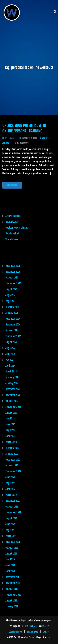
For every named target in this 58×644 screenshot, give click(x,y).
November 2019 (13, 583)
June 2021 (10, 524)
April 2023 (10, 436)
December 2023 (13, 389)
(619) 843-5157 (31, 626)
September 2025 (13, 283)
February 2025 (12, 307)
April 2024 (10, 366)
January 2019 (12, 606)
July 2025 (10, 295)
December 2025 (13, 266)
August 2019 (11, 601)
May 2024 (10, 360)
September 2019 (13, 595)
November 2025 (13, 272)
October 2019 (12, 589)
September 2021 (13, 512)
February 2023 (12, 448)
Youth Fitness (12, 239)
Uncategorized (12, 234)
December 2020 (13, 542)
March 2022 (11, 495)
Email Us (46, 626)
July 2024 (10, 348)
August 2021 (11, 518)
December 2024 (13, 319)
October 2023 (12, 401)
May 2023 (10, 430)
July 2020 (10, 559)
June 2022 (10, 477)
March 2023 (11, 442)
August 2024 (11, 342)
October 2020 (12, 548)
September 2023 (13, 407)
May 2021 (10, 530)
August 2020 (11, 554)
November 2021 (13, 501)
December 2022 (13, 460)
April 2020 (10, 571)
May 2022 (10, 483)
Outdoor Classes (16, 632)
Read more (12, 185)
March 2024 (11, 372)
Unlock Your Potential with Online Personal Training (24, 128)
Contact (46, 632)
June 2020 (10, 565)
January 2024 (12, 383)
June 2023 (10, 424)
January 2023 (12, 454)
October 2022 (12, 465)
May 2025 (10, 301)
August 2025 (11, 289)
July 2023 (10, 419)
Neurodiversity (12, 222)
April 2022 (10, 489)
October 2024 (12, 330)
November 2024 (13, 325)
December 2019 (13, 577)
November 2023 (13, 395)
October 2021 (12, 507)
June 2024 (10, 354)
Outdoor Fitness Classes (17, 228)
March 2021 (11, 536)
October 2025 (12, 278)
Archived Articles (13, 216)
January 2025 (12, 313)
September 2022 (13, 471)
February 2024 (12, 377)
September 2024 (13, 336)
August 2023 (11, 413)
